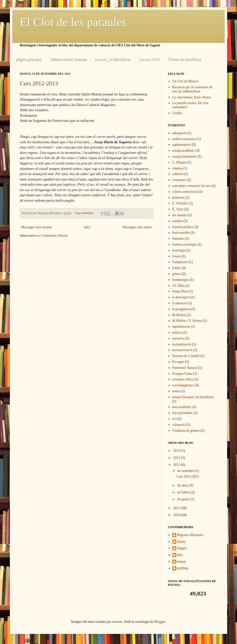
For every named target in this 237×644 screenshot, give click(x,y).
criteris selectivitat (185, 192)
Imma (181, 542)
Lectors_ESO (150, 60)
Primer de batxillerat (185, 60)
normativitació (182, 350)
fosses (177, 256)
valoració (179, 425)
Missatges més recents (36, 227)
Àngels (182, 548)
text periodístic (183, 413)
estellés (177, 221)
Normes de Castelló (186, 356)
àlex (180, 555)
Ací (87, 99)
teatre (176, 391)
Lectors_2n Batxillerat (113, 60)
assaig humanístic (185, 156)
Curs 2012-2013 (39, 83)
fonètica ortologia (185, 244)
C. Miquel (179, 162)
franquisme (180, 262)
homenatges (181, 280)
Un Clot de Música (185, 81)
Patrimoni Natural (185, 368)
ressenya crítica (183, 379)
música (177, 332)
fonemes (178, 239)
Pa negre (178, 362)
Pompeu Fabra (182, 374)
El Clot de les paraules (73, 22)
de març (183, 485)
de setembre (186, 471)
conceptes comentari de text (192, 186)
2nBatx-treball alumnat (69, 60)
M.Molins (179, 315)
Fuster (177, 268)
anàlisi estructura (184, 139)
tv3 (175, 419)
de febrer (184, 492)
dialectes (178, 198)
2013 (177, 458)
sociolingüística (183, 385)
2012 (177, 465)
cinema (177, 168)
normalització (182, 344)
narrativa (178, 338)
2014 (177, 451)
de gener (184, 499)
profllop (183, 568)
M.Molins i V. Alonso (187, 321)
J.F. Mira (178, 286)
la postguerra (181, 309)
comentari (179, 180)
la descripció (181, 297)
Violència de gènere (186, 431)
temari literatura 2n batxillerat (193, 397)
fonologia (179, 250)
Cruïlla (177, 113)
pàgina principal (29, 60)
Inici (87, 227)
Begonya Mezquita (190, 535)
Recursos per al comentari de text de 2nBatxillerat (192, 89)
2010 (177, 515)
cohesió (178, 174)
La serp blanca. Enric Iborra (192, 97)
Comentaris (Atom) (54, 236)
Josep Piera (180, 291)
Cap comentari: (85, 213)
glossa (177, 274)
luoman (117, 622)
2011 (177, 508)
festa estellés (181, 233)
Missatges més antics (137, 227)
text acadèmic (182, 407)
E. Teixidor (180, 203)
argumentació (182, 145)
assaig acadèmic (184, 151)
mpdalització (181, 327)
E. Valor (178, 209)
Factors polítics (183, 227)
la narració (180, 303)
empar (182, 562)
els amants (180, 215)
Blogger (160, 622)
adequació (179, 133)
